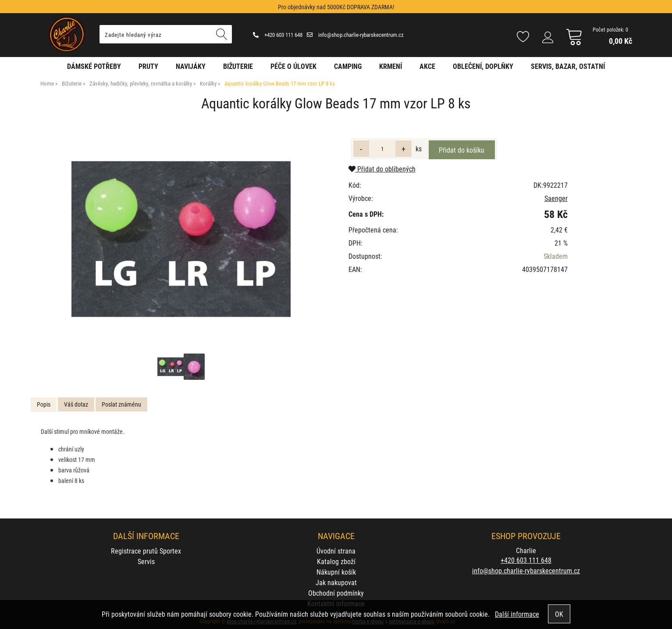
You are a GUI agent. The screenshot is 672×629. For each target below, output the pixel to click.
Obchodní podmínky (336, 593)
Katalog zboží (336, 561)
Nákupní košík (336, 572)
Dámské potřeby (94, 66)
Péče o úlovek (293, 66)
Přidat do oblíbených (382, 169)
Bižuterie (238, 66)
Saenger (556, 198)
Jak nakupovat (336, 582)
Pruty (148, 66)
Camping (348, 66)
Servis (146, 561)
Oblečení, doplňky (483, 66)
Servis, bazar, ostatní (568, 66)
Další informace (517, 614)
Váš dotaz (76, 404)
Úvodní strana (336, 551)
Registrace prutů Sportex (146, 551)
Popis (44, 404)
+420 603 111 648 (278, 35)
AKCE (427, 66)
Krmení (391, 66)
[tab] (44, 405)
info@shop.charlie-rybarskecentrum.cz (355, 35)
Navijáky (191, 66)
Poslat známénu (121, 404)
